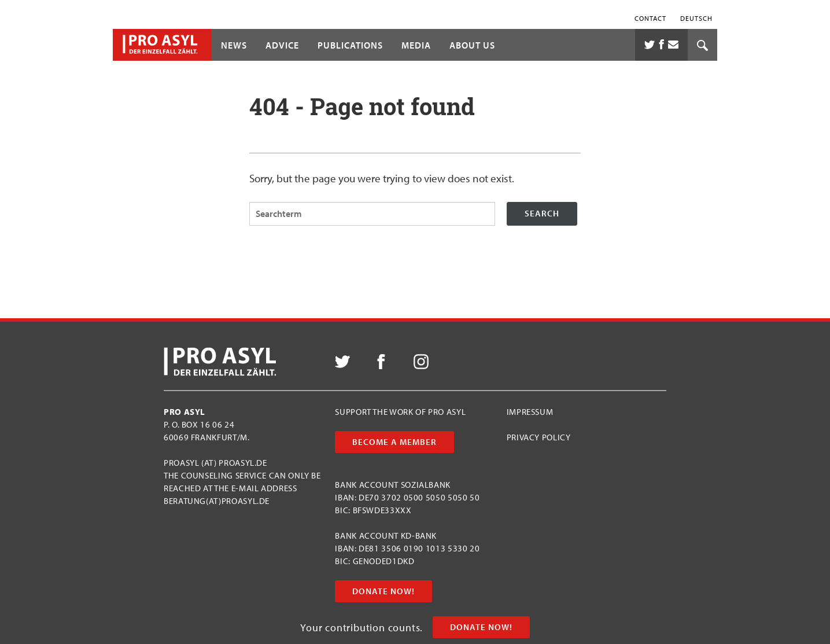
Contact (650, 18)
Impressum (530, 412)
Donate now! (481, 627)
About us (472, 45)
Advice (282, 45)
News (234, 45)
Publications (350, 45)
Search (542, 213)
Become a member (394, 442)
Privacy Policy (539, 437)
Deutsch (696, 18)
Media (416, 45)
